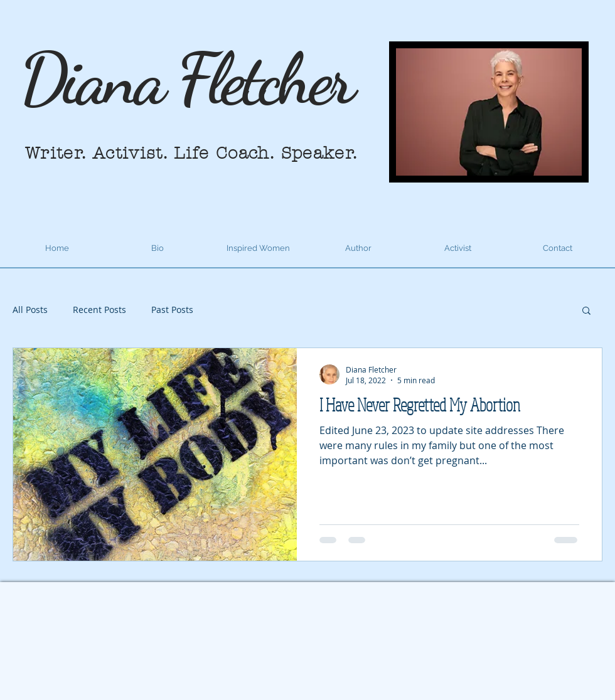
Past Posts (172, 310)
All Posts (30, 310)
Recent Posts (99, 310)
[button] (586, 311)
